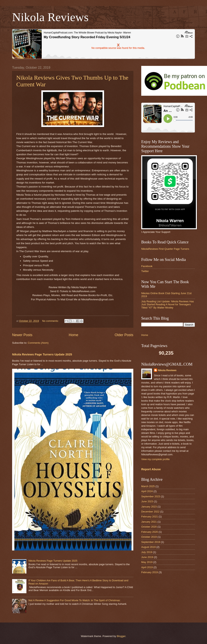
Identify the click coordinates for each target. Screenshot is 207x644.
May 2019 (147, 562)
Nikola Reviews (50, 17)
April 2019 (147, 567)
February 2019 (150, 572)
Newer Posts (22, 335)
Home (74, 335)
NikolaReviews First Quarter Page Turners (165, 249)
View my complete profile (155, 459)
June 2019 (147, 557)
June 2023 (147, 501)
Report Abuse (151, 469)
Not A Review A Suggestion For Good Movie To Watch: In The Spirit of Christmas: (74, 600)
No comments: (51, 321)
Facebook (147, 266)
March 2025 (148, 486)
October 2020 (149, 527)
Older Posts (124, 335)
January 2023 (149, 507)
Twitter (145, 271)
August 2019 (148, 547)
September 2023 (151, 496)
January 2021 (149, 522)
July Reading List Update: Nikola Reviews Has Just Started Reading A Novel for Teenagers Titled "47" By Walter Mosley (168, 304)
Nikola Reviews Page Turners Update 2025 (42, 354)
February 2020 (150, 532)
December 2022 (150, 512)
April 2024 (147, 491)
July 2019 (147, 552)
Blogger (121, 636)
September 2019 (151, 542)
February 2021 (150, 517)
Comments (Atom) (38, 343)
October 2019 (149, 537)
